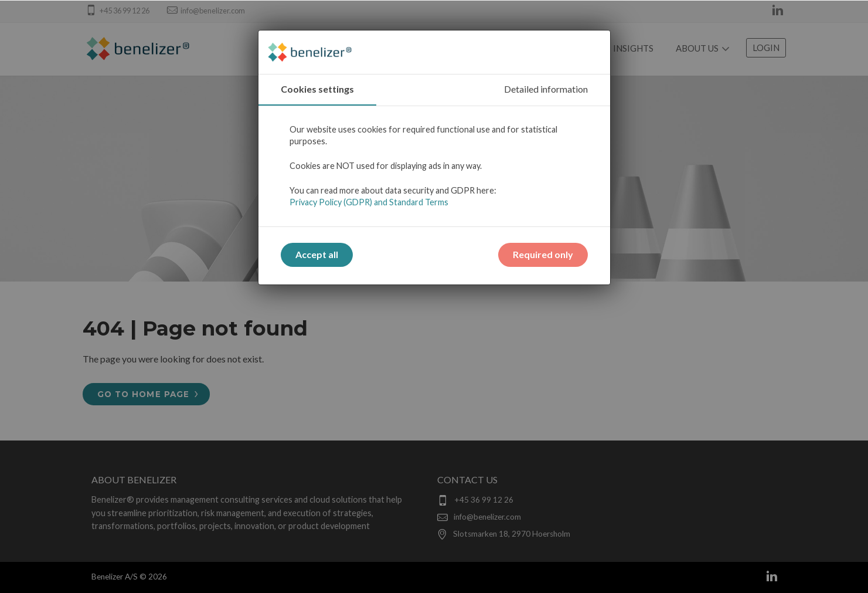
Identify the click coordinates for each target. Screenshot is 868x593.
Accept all (317, 254)
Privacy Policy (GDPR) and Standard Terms (369, 202)
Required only (543, 254)
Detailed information (546, 89)
